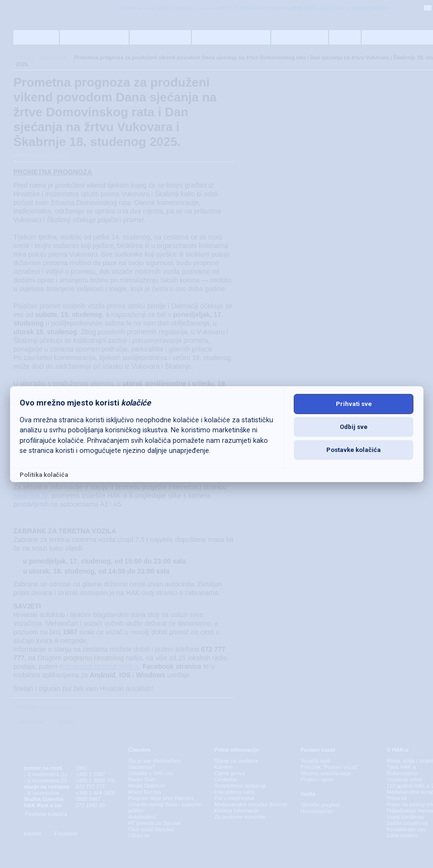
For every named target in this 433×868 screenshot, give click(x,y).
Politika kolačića (44, 475)
